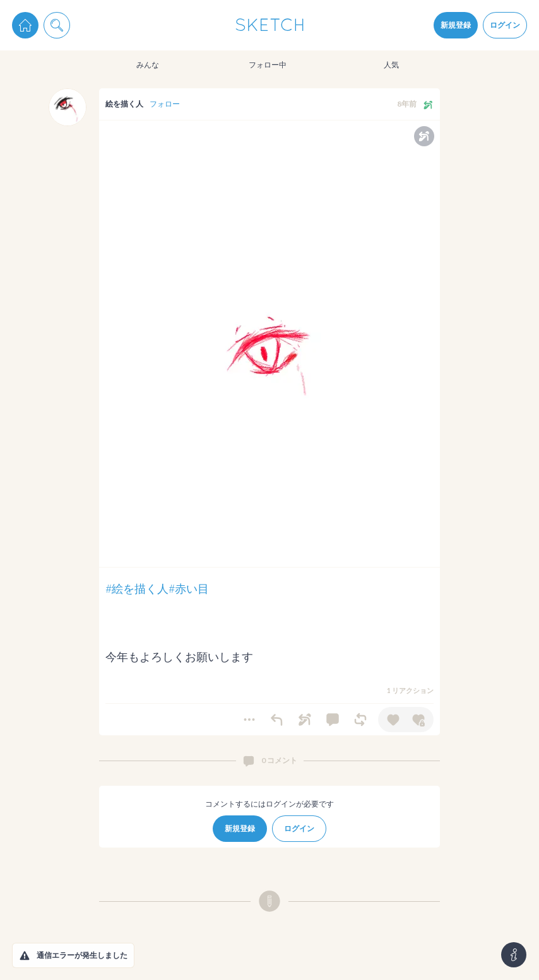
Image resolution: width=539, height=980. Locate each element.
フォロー (165, 104)
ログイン (505, 25)
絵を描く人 (124, 104)
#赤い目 (189, 588)
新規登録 (456, 25)
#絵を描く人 (137, 588)
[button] (25, 955)
